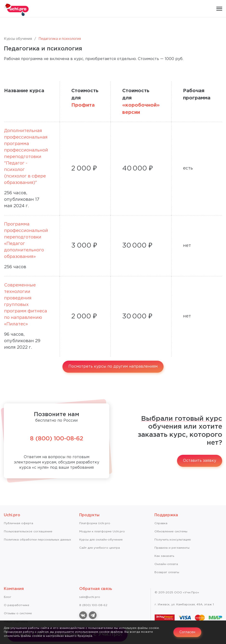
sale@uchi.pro (90, 597)
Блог (8, 597)
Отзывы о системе (18, 613)
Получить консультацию (173, 540)
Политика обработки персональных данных (37, 540)
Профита (83, 105)
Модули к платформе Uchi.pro (102, 532)
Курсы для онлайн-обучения (101, 540)
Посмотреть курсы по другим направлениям (113, 367)
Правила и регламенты (172, 548)
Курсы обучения (18, 39)
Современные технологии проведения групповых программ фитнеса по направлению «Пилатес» (26, 305)
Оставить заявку (200, 461)
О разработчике (17, 605)
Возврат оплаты (167, 572)
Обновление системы (171, 532)
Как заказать (164, 556)
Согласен (187, 632)
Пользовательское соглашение (28, 532)
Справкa (161, 523)
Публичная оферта (18, 523)
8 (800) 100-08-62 (57, 439)
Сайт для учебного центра (100, 548)
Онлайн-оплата (166, 564)
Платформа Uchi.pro (95, 523)
